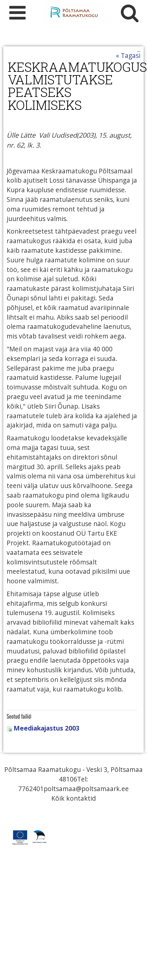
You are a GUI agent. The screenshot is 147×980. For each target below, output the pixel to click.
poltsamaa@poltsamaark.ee (86, 789)
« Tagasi (128, 55)
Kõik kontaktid (74, 798)
